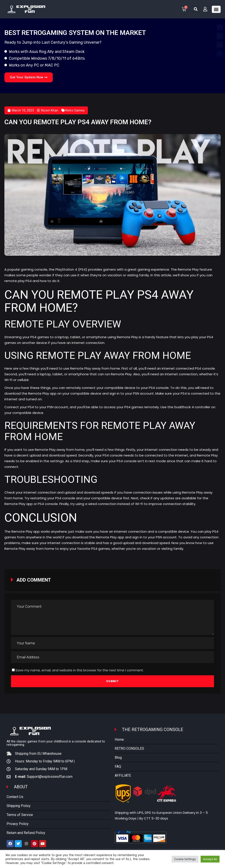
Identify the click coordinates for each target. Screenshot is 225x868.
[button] (196, 9)
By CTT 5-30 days (154, 818)
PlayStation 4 (66, 269)
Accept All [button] (210, 859)
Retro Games (75, 110)
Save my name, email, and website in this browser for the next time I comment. (80, 670)
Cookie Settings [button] (185, 859)
